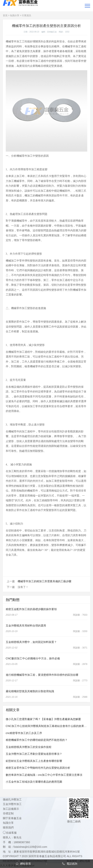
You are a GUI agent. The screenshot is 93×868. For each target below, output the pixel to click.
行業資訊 (26, 15)
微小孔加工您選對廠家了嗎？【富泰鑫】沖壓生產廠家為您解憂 (43, 719)
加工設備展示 (11, 809)
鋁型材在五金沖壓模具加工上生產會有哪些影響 (34, 761)
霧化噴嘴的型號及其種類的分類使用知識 (30, 691)
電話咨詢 (70, 864)
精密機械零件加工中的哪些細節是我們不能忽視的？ (37, 740)
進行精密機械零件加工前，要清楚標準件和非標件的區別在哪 (42, 675)
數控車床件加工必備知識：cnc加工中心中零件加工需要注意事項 (44, 775)
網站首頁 (23, 864)
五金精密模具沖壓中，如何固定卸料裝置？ (31, 642)
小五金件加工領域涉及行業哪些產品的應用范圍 (34, 782)
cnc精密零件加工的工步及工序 (24, 733)
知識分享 (15, 15)
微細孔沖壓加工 (12, 799)
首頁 (5, 15)
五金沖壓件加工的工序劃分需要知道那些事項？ (34, 754)
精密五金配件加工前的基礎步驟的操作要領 (31, 609)
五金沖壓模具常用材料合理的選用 (26, 626)
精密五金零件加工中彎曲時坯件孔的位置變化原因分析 (38, 768)
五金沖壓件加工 (12, 804)
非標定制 (8, 813)
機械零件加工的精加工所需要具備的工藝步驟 (44, 581)
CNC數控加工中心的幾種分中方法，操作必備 (33, 658)
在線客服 (10, 833)
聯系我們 (8, 828)
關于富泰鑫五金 (12, 818)
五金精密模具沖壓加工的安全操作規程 (29, 747)
